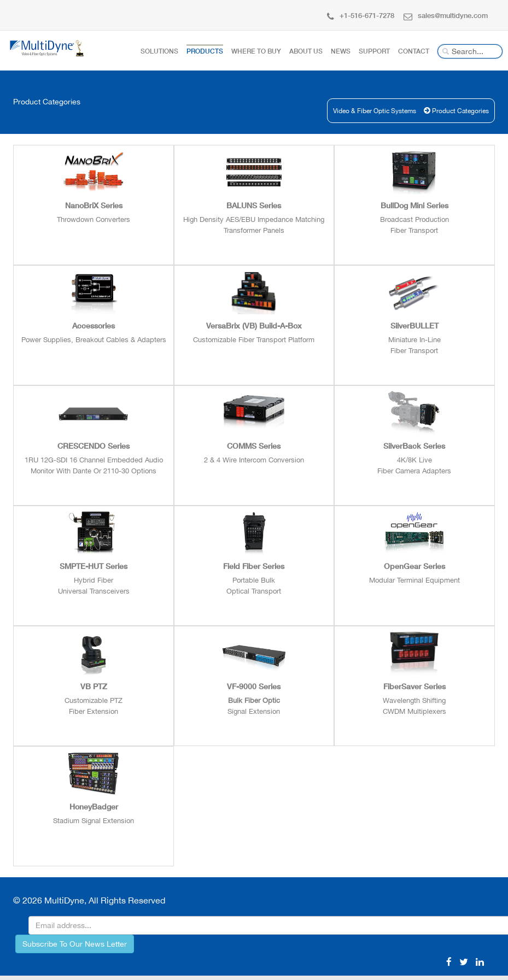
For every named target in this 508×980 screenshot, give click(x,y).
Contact (414, 51)
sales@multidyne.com (446, 15)
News (341, 51)
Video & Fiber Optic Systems (383, 111)
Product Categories (463, 111)
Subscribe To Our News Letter (75, 944)
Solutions (159, 51)
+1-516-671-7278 (361, 15)
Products (205, 51)
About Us (306, 51)
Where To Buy (256, 51)
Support (374, 51)
